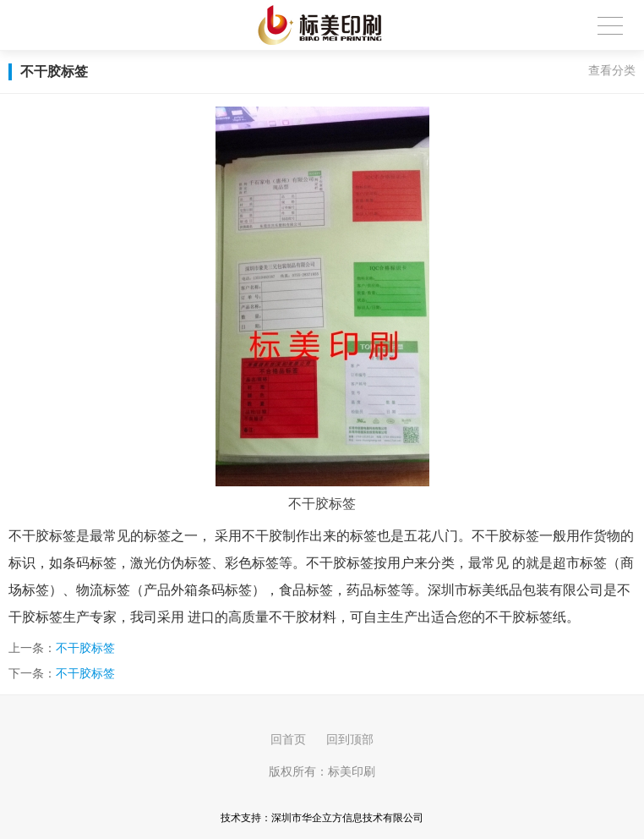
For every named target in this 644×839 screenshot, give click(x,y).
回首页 (288, 739)
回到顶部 (350, 739)
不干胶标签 (85, 648)
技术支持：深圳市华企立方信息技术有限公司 (322, 818)
